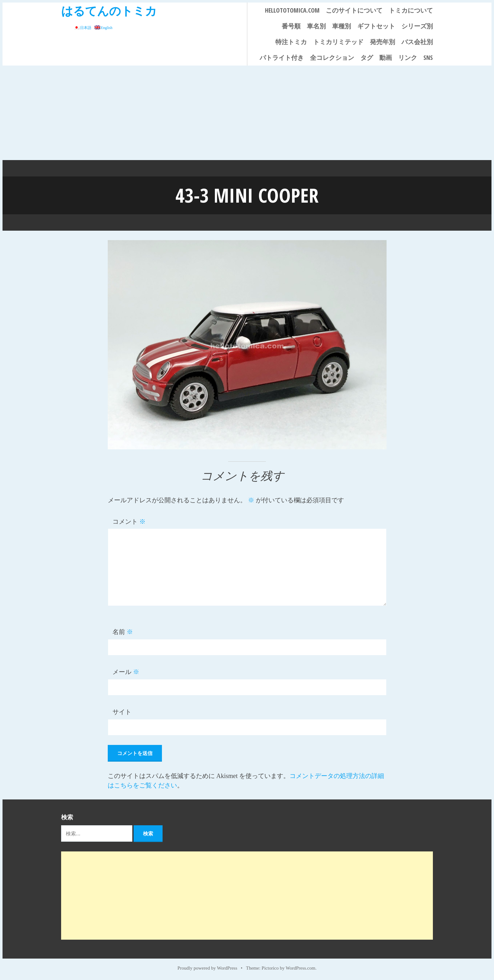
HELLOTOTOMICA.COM (292, 10)
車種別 (342, 26)
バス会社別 (417, 42)
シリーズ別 (417, 26)
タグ (367, 58)
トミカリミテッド (338, 42)
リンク (408, 58)
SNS (428, 58)
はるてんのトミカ (109, 11)
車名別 (316, 26)
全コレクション (332, 58)
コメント (129, 522)
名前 (123, 632)
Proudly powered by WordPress (207, 968)
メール (126, 672)
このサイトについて (354, 10)
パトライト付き (282, 58)
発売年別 (382, 42)
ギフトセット (376, 26)
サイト (122, 712)
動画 (386, 58)
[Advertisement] (247, 113)
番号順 (291, 26)
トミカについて (411, 10)
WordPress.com (301, 968)
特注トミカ (291, 42)
